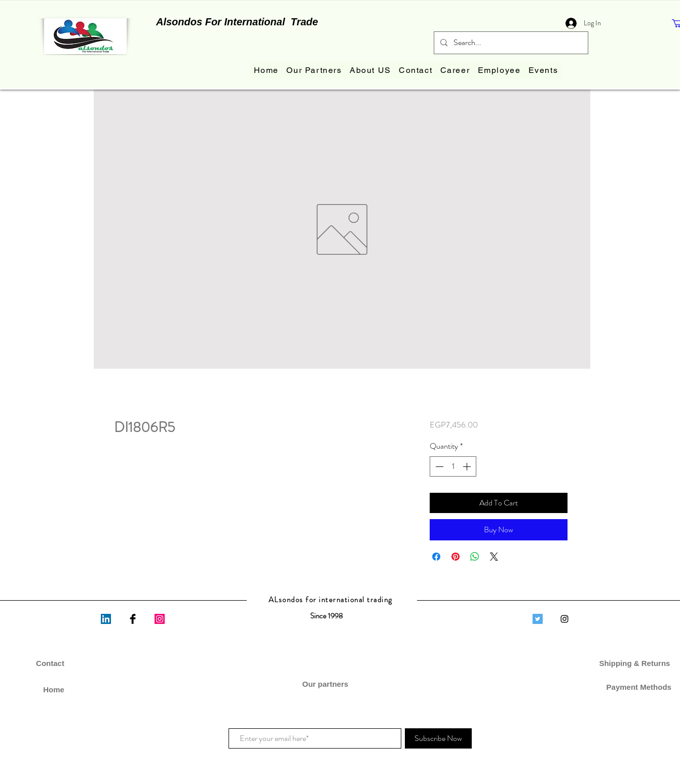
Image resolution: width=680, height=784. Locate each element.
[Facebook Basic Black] (133, 619)
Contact (50, 663)
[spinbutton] (453, 466)
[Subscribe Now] (438, 738)
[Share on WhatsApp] (475, 557)
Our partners (326, 684)
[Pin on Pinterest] (456, 557)
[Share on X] (494, 557)
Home (54, 690)
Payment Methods (636, 687)
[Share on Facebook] (436, 557)
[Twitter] (538, 619)
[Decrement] (438, 466)
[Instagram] (160, 619)
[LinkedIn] (106, 619)
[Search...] (510, 43)
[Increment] (468, 466)
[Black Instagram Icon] (564, 619)
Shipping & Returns (635, 663)
